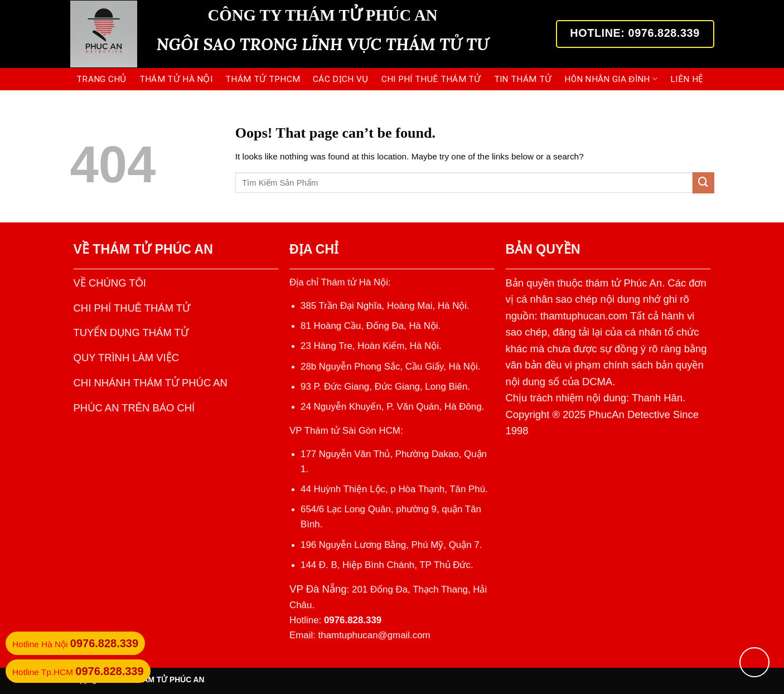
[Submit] (703, 183)
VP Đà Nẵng (318, 589)
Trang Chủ (101, 79)
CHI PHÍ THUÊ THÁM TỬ (431, 79)
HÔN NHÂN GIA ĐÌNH (611, 79)
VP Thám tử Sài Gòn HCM (345, 431)
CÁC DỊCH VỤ (340, 79)
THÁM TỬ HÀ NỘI (176, 79)
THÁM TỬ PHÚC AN (153, 249)
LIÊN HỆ (687, 79)
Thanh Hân (657, 398)
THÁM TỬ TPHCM (263, 79)
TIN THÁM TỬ (523, 79)
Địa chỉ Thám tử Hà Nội (339, 282)
